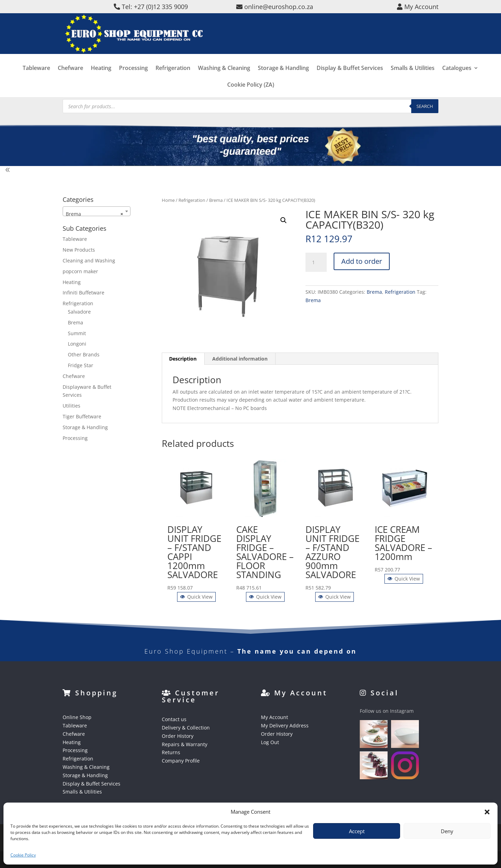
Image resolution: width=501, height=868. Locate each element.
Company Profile (181, 761)
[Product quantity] (316, 262)
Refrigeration (173, 78)
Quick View (196, 597)
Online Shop (77, 717)
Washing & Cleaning (224, 78)
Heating (101, 78)
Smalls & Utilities (413, 78)
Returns (171, 752)
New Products (79, 250)
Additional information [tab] (240, 359)
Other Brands (84, 354)
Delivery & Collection (186, 728)
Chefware (70, 78)
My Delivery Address (285, 725)
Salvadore (79, 312)
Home (168, 200)
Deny (447, 831)
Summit (77, 333)
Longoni (77, 344)
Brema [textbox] (94, 214)
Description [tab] (183, 359)
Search (425, 106)
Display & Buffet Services (350, 78)
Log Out (270, 742)
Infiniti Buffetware (83, 293)
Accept (357, 831)
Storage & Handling (283, 78)
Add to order (362, 261)
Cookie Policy (23, 855)
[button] (487, 812)
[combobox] (97, 211)
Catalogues (457, 78)
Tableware (36, 78)
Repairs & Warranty (185, 744)
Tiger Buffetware (82, 416)
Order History (178, 736)
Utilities (71, 406)
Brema (216, 200)
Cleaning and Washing (89, 261)
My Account (275, 717)
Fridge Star (81, 365)
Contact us (174, 719)
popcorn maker (80, 271)
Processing (133, 78)
